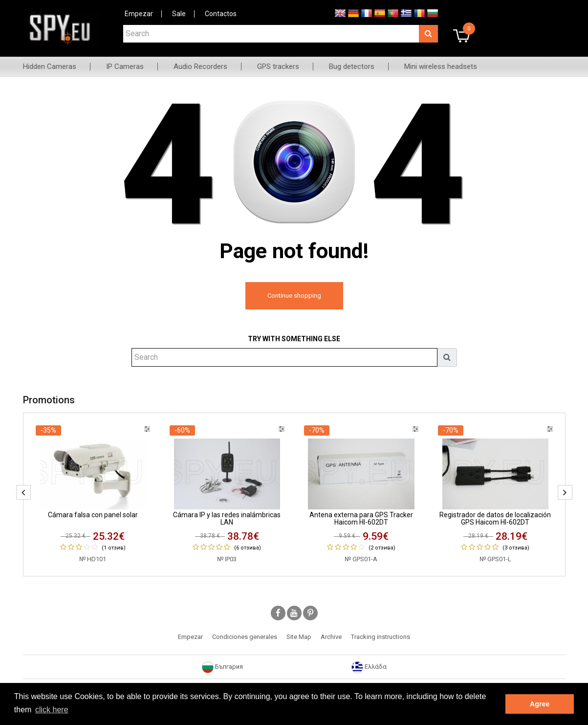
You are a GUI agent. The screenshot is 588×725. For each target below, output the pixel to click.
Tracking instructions (381, 637)
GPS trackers (278, 66)
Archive (331, 637)
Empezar (139, 14)
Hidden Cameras (50, 66)
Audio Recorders (200, 66)
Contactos (221, 14)
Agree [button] (540, 704)
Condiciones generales (245, 637)
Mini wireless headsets (441, 66)
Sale (179, 14)
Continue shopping (294, 296)
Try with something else (294, 339)
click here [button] (52, 710)
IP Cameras (125, 66)
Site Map (299, 637)
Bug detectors (352, 66)
